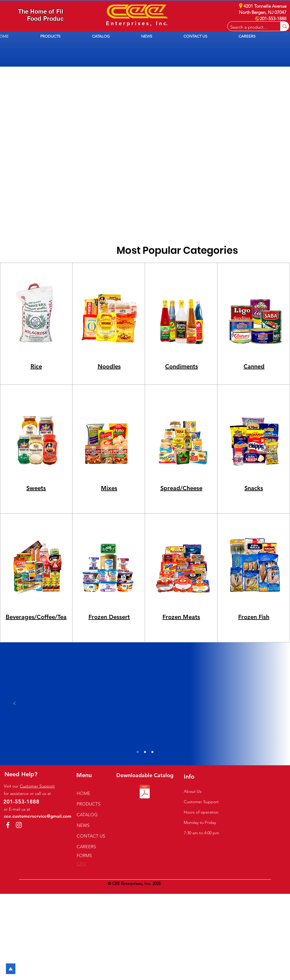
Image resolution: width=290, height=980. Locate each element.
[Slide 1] (138, 752)
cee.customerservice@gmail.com (38, 816)
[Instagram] (19, 825)
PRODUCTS (88, 804)
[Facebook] (8, 825)
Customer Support (37, 786)
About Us (193, 791)
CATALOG (87, 815)
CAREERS (86, 847)
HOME (83, 793)
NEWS (83, 825)
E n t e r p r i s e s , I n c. (137, 23)
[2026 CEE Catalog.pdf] (145, 792)
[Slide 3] (152, 752)
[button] (62, 36)
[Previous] (14, 704)
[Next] (275, 704)
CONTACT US (91, 836)
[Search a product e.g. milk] (249, 27)
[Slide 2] (145, 752)
